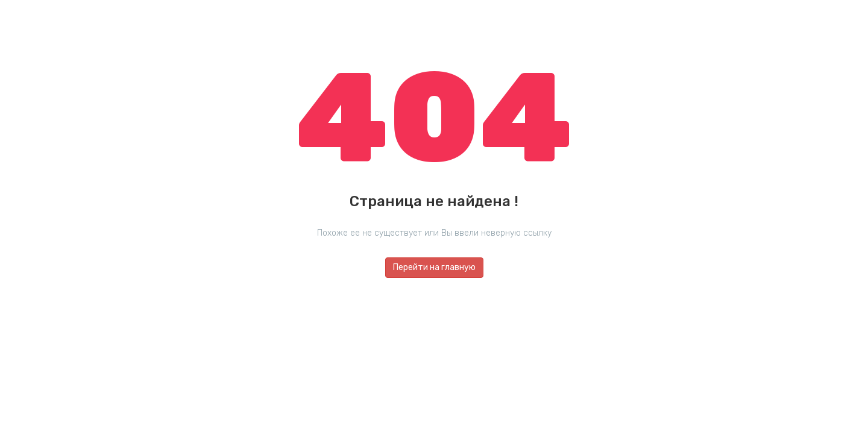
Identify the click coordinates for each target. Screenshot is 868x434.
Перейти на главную (434, 267)
